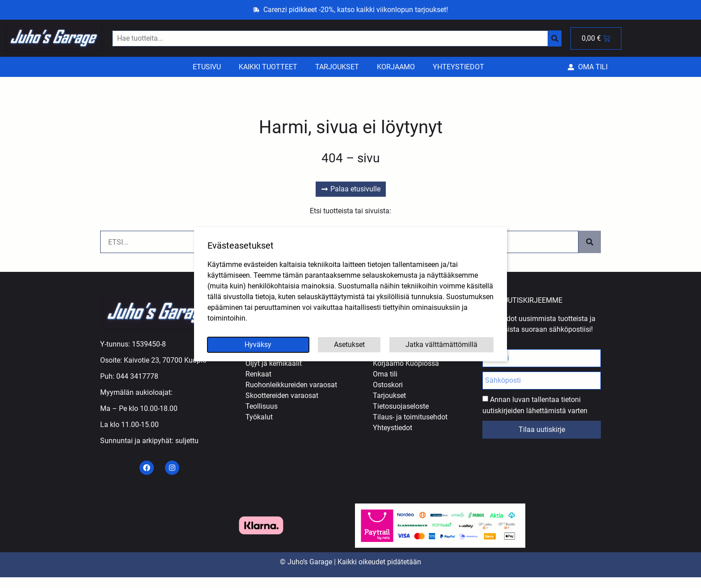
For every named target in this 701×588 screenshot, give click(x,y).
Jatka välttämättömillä (441, 345)
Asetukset (349, 345)
